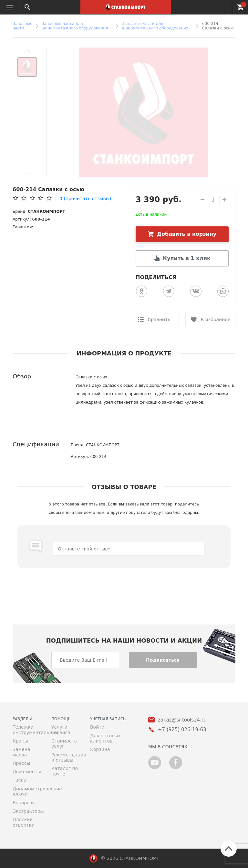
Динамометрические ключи (27, 791)
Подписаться (163, 660)
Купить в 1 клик (187, 258)
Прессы (21, 763)
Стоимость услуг (64, 743)
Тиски (20, 780)
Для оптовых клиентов (105, 738)
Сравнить (159, 320)
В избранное (215, 320)
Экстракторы (27, 811)
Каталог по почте (65, 771)
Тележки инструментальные (27, 730)
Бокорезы (24, 803)
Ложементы (27, 772)
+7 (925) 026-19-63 (223, 7)
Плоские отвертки (24, 822)
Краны (20, 741)
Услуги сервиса (61, 730)
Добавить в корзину (187, 234)
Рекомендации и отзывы (66, 757)
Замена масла (21, 752)
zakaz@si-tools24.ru (182, 720)
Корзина (100, 749)
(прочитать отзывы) (85, 199)
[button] (27, 51)
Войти (97, 727)
